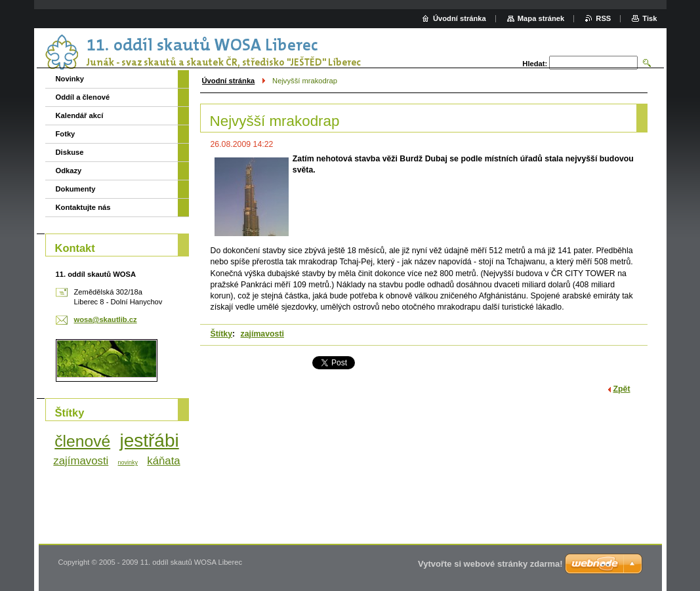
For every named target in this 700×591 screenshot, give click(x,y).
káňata (163, 461)
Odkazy (69, 171)
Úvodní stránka (229, 81)
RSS (603, 18)
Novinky (70, 79)
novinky (128, 462)
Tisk (649, 18)
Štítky (222, 334)
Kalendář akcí (80, 115)
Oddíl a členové (83, 97)
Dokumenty (76, 189)
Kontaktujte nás (83, 207)
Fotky (66, 134)
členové (82, 441)
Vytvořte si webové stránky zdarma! (490, 564)
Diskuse (70, 152)
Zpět (622, 389)
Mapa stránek (541, 18)
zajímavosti (262, 334)
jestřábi (149, 440)
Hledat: (535, 64)
